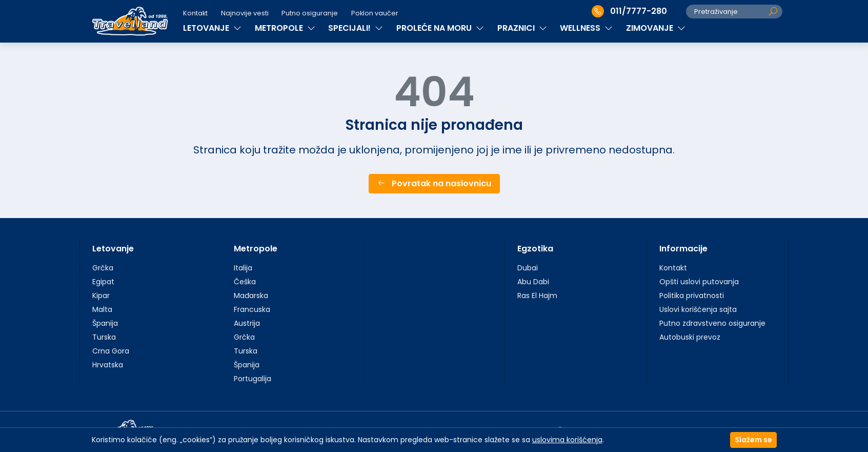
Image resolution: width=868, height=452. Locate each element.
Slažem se (753, 440)
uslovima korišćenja (567, 440)
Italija (243, 268)
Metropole (256, 249)
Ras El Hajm (537, 296)
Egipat (103, 282)
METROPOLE (285, 28)
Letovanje (113, 249)
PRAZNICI (522, 28)
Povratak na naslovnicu (434, 183)
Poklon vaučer (375, 13)
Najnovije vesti (245, 13)
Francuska (252, 309)
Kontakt (195, 13)
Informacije (683, 249)
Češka (245, 282)
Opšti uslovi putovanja (699, 282)
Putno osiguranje (310, 13)
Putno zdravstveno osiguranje (712, 323)
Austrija (247, 323)
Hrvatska (108, 365)
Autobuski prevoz (690, 337)
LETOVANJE (212, 28)
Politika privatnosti (692, 296)
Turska (104, 337)
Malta (102, 309)
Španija (105, 323)
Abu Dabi (533, 282)
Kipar (101, 296)
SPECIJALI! (356, 28)
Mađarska (251, 296)
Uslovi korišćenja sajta (698, 309)
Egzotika (535, 249)
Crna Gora (111, 351)
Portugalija (253, 379)
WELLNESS (586, 28)
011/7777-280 (629, 11)
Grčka (103, 268)
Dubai (528, 268)
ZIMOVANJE (656, 28)
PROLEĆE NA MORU (440, 28)
